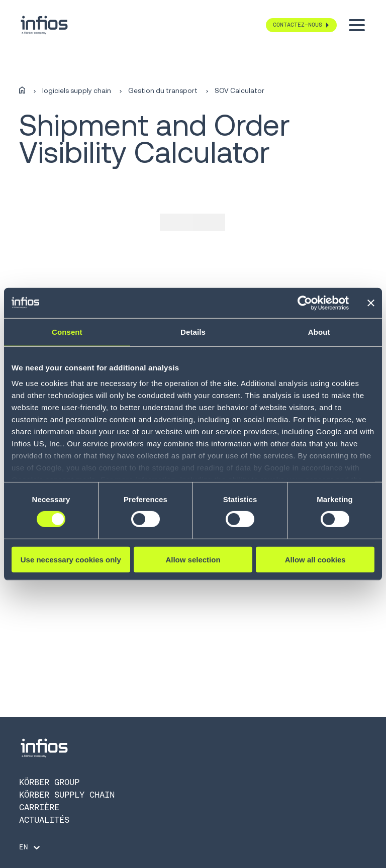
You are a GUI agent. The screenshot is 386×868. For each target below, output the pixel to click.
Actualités (44, 820)
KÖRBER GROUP (49, 782)
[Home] (22, 91)
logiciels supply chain (77, 91)
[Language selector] (30, 847)
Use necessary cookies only (71, 560)
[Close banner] (371, 303)
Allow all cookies (315, 560)
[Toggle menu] (357, 25)
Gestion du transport (163, 91)
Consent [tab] (67, 331)
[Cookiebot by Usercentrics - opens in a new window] (305, 303)
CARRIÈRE (39, 807)
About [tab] (319, 331)
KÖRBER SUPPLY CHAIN (67, 795)
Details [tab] (193, 331)
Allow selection (193, 560)
